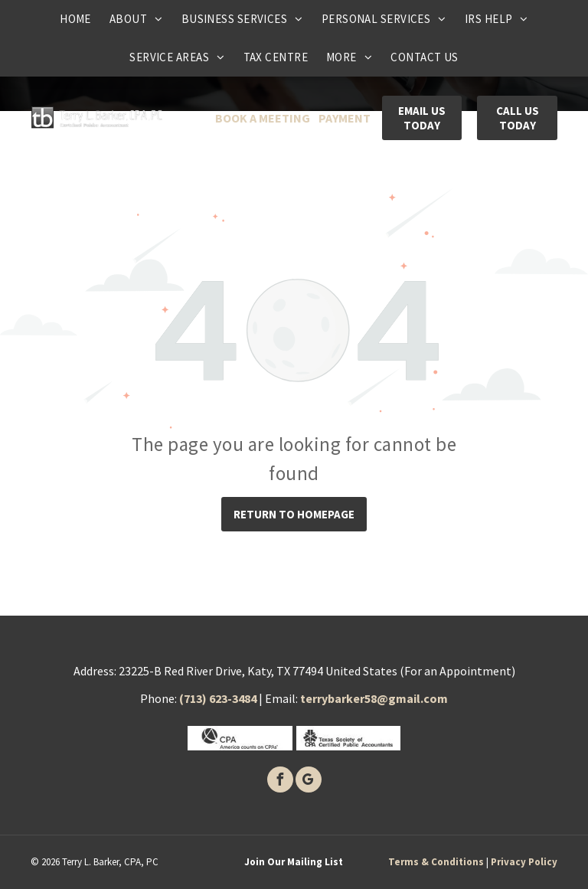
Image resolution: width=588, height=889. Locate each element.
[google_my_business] (309, 781)
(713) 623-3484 (218, 698)
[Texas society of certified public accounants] (349, 738)
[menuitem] (75, 19)
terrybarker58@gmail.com (374, 698)
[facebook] (280, 781)
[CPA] (240, 738)
